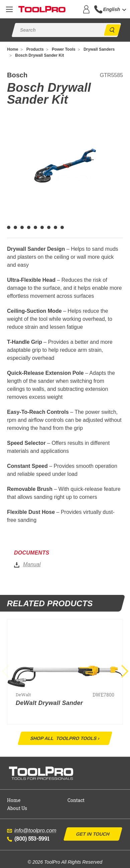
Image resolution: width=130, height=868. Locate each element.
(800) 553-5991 (28, 838)
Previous (8, 672)
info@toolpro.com (32, 830)
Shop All (65, 738)
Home (14, 800)
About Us (17, 808)
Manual (32, 564)
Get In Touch (93, 834)
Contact (76, 800)
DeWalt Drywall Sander (49, 703)
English (111, 9)
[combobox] (116, 10)
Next (122, 672)
